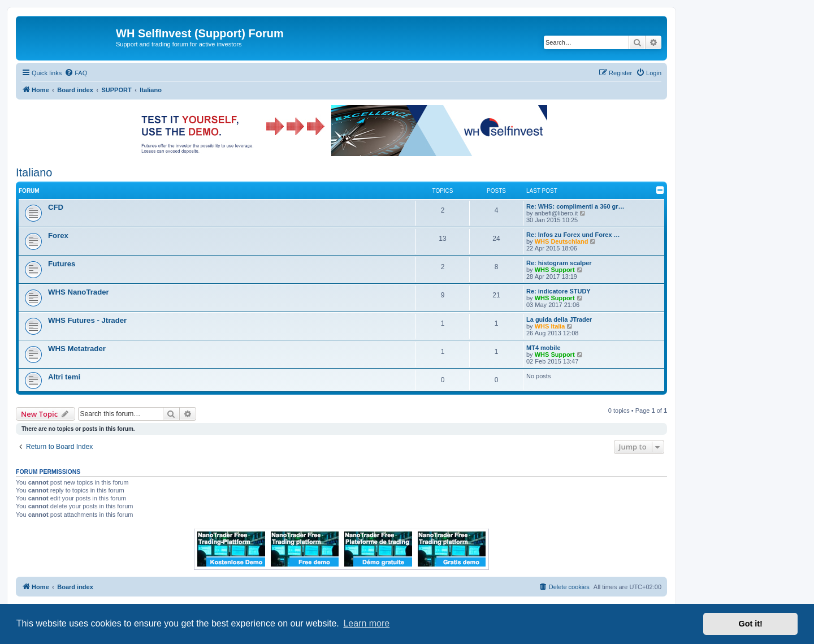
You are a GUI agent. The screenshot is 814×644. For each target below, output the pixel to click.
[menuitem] (76, 73)
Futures (62, 264)
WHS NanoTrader (79, 292)
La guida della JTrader (559, 319)
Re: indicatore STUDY (558, 291)
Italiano (34, 172)
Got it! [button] (751, 624)
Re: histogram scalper (559, 263)
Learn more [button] (366, 623)
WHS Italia (550, 326)
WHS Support (555, 270)
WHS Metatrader (77, 349)
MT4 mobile (544, 348)
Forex (58, 235)
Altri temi (64, 377)
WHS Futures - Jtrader (87, 320)
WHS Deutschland (562, 241)
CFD (56, 207)
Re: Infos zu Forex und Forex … (573, 235)
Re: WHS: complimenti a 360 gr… (575, 206)
